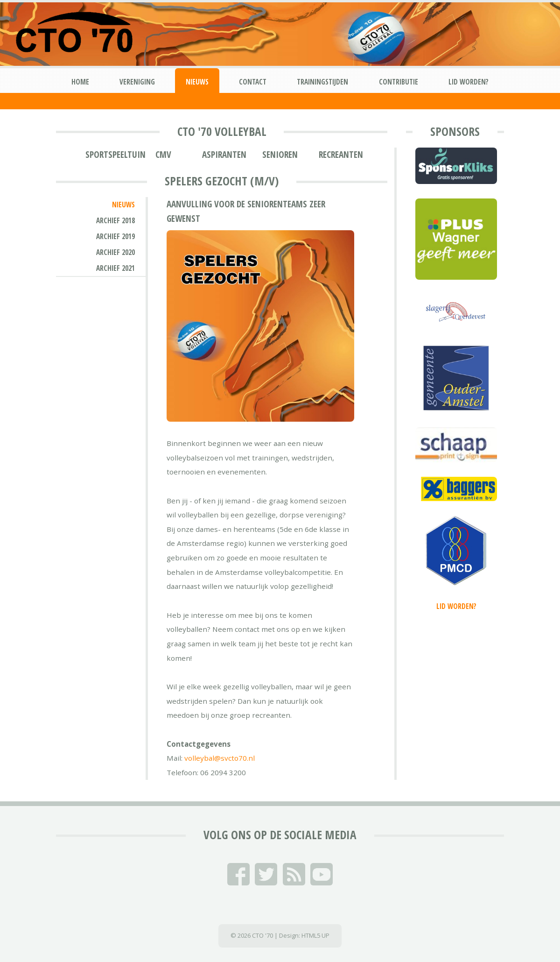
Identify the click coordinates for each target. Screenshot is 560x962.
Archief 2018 (115, 220)
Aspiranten (224, 155)
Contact (253, 82)
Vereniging (137, 82)
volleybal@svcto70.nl (220, 758)
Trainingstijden (322, 82)
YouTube (322, 874)
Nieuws (197, 82)
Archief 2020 (115, 252)
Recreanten (341, 155)
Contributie (399, 82)
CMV (163, 155)
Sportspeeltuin (115, 155)
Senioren (280, 155)
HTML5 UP (315, 935)
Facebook (238, 874)
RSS (294, 874)
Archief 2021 (115, 268)
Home (80, 82)
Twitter (266, 874)
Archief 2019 (115, 236)
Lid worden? (469, 82)
